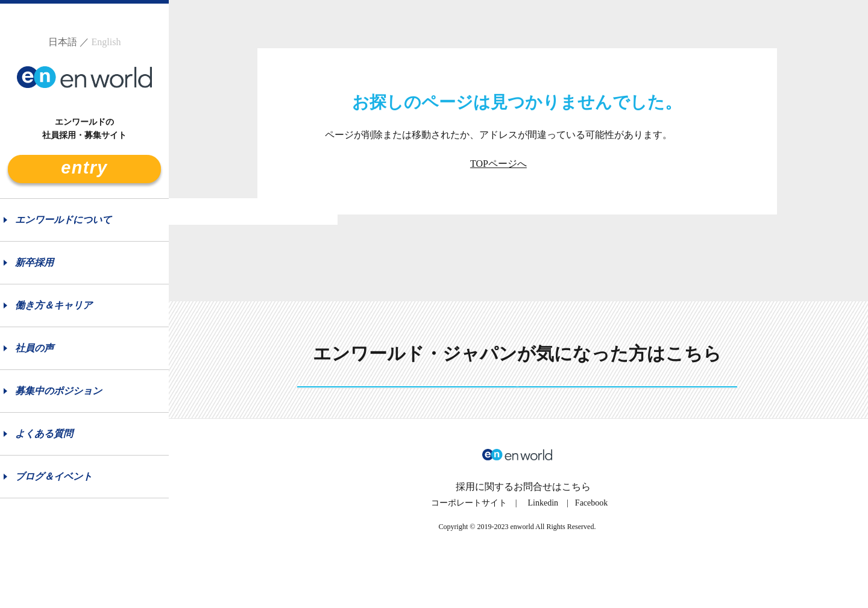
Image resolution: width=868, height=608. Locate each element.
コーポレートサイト (469, 544)
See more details (517, 408)
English (106, 42)
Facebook (591, 544)
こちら (576, 528)
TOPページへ (498, 164)
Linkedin (543, 544)
